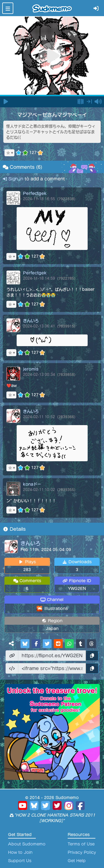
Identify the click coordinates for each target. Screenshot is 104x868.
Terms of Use (81, 844)
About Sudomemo (27, 844)
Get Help (77, 861)
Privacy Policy (82, 852)
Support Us (20, 861)
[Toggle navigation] (8, 8)
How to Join (20, 852)
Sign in (14, 179)
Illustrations (56, 609)
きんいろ (31, 543)
